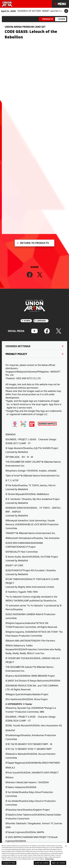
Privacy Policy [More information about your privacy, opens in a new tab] (49, 859)
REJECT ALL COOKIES (59, 863)
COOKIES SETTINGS (9, 863)
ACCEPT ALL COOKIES (42, 863)
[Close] (66, 846)
